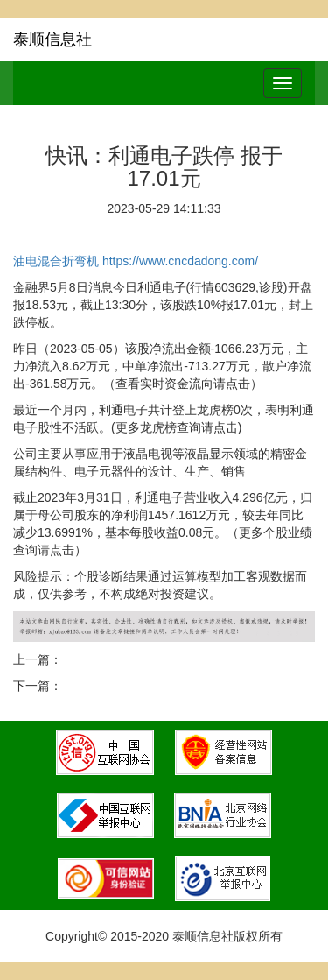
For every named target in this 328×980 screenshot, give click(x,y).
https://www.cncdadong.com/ (180, 261)
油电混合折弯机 (56, 261)
